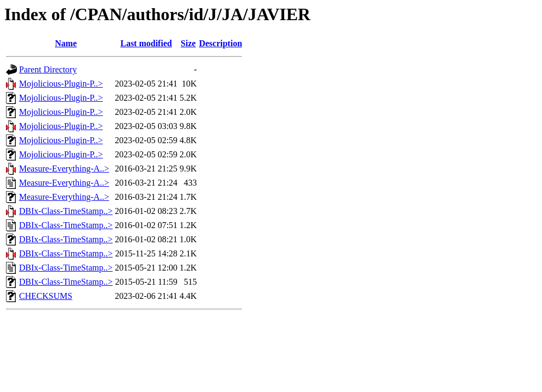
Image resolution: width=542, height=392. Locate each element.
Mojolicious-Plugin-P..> (61, 84)
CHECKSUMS (46, 296)
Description (221, 43)
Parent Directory (48, 69)
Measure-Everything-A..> (64, 169)
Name (66, 43)
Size (188, 43)
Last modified (146, 43)
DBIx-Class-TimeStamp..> (66, 211)
